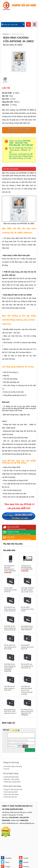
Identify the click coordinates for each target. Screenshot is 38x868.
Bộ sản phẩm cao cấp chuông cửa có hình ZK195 (10, 647)
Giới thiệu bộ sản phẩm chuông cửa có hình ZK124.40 (10, 609)
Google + (6, 866)
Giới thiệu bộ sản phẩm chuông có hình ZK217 (10, 688)
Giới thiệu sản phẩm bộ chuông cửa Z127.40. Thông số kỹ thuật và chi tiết (27, 690)
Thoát (25, 746)
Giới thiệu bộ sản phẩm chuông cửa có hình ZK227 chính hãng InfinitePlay (10, 668)
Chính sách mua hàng (12, 786)
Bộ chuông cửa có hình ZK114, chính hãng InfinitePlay (27, 628)
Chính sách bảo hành (11, 792)
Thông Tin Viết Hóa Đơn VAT (13, 790)
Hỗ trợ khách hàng (11, 774)
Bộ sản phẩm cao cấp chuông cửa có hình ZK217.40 (27, 666)
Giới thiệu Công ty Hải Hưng (13, 766)
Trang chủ (6, 34)
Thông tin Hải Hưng (11, 763)
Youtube (24, 858)
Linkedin (24, 862)
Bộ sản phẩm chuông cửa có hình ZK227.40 (27, 647)
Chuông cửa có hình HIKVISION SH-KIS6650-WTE (27, 567)
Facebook (6, 858)
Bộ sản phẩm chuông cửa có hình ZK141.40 (10, 590)
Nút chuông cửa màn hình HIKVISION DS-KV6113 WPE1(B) (10, 568)
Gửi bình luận (30, 750)
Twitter (5, 862)
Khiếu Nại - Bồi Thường (12, 779)
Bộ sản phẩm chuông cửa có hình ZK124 (27, 609)
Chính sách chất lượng (11, 794)
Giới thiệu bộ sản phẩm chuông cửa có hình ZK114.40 (10, 628)
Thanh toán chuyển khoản (12, 782)
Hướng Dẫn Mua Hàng (11, 777)
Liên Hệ (6, 769)
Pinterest (24, 866)
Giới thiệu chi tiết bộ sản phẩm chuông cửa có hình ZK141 (27, 590)
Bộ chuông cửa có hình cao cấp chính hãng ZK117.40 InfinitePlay (27, 712)
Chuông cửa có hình (18, 34)
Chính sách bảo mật (10, 797)
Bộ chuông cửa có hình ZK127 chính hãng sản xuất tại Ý (10, 711)
